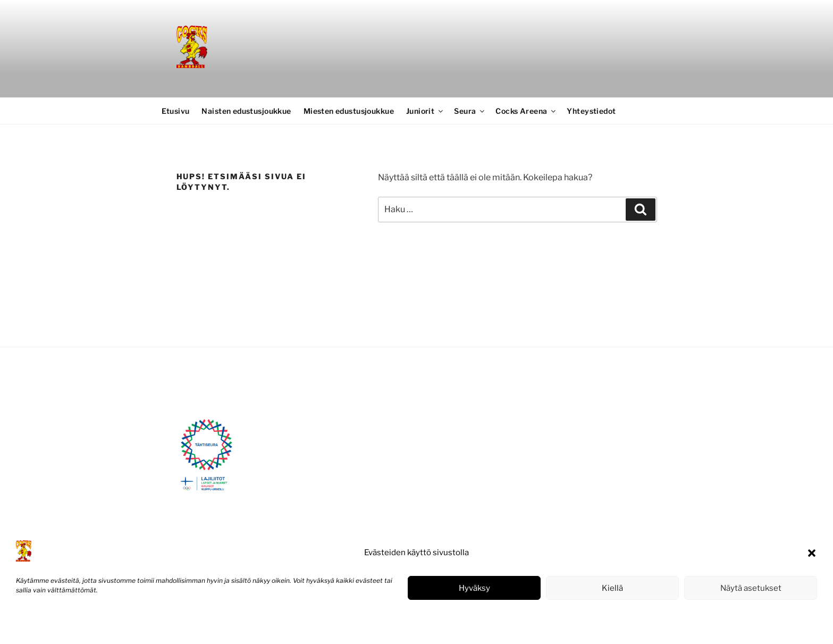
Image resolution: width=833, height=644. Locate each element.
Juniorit (425, 111)
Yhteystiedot (591, 111)
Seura (470, 111)
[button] (812, 553)
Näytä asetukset (751, 588)
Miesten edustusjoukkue (349, 111)
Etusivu (176, 111)
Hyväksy (474, 588)
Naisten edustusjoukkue (246, 111)
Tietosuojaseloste (96, 625)
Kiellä (612, 588)
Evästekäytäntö (40, 625)
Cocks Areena (526, 111)
